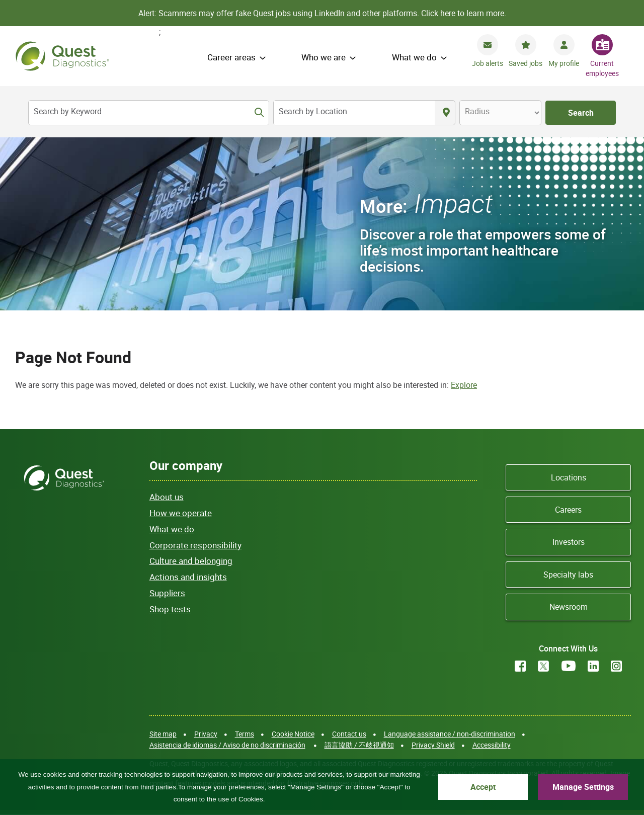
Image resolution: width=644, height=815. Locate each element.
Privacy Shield (433, 745)
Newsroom (569, 607)
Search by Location (313, 111)
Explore (464, 385)
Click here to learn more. (464, 13)
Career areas (231, 57)
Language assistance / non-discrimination (450, 734)
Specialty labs (568, 575)
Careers (568, 510)
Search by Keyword (68, 111)
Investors (569, 542)
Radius (477, 111)
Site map (163, 734)
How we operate (181, 513)
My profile (564, 63)
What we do (414, 57)
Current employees (602, 68)
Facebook (520, 666)
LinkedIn (593, 666)
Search (581, 113)
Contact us (349, 734)
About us (167, 497)
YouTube (569, 666)
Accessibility (492, 745)
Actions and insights (188, 577)
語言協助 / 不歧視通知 (359, 745)
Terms (245, 734)
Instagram (616, 666)
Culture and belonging (191, 561)
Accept (514, 785)
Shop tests (170, 609)
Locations (569, 477)
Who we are (324, 57)
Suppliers (167, 593)
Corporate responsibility (195, 545)
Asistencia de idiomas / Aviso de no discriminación (227, 745)
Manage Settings (593, 786)
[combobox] (354, 113)
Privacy (206, 734)
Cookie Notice (293, 734)
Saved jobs (526, 63)
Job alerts (488, 63)
